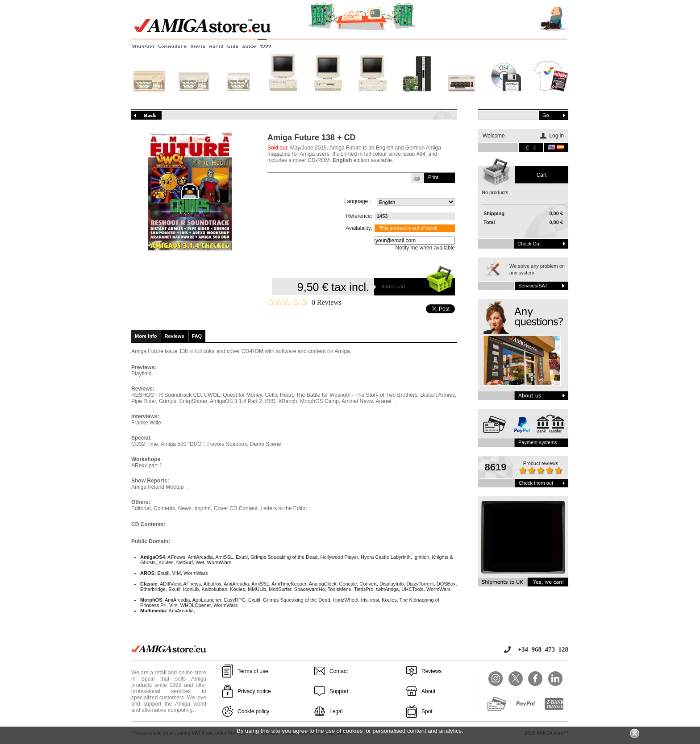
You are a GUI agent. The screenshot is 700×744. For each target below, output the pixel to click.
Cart (542, 175)
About (428, 691)
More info (146, 336)
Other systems (462, 97)
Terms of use (253, 671)
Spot (427, 711)
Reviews (175, 336)
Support (339, 691)
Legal (336, 711)
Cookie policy (253, 711)
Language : (358, 201)
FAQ (197, 336)
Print (433, 177)
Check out (529, 244)
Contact (339, 671)
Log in (556, 136)
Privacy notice (254, 691)
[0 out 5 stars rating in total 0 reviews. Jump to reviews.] (304, 302)
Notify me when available (425, 248)
